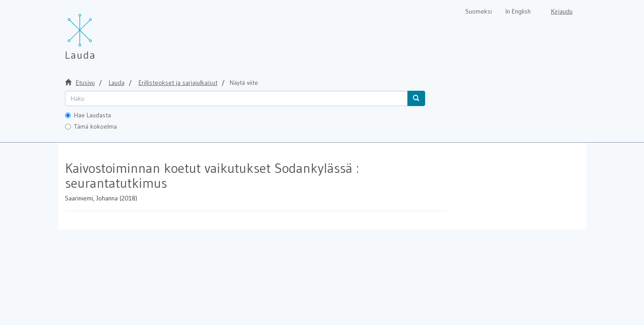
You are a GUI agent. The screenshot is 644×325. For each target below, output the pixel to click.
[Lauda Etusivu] (99, 32)
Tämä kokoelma (91, 126)
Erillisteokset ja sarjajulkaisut (178, 83)
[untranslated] (236, 98)
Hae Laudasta (88, 115)
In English (518, 11)
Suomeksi (479, 11)
